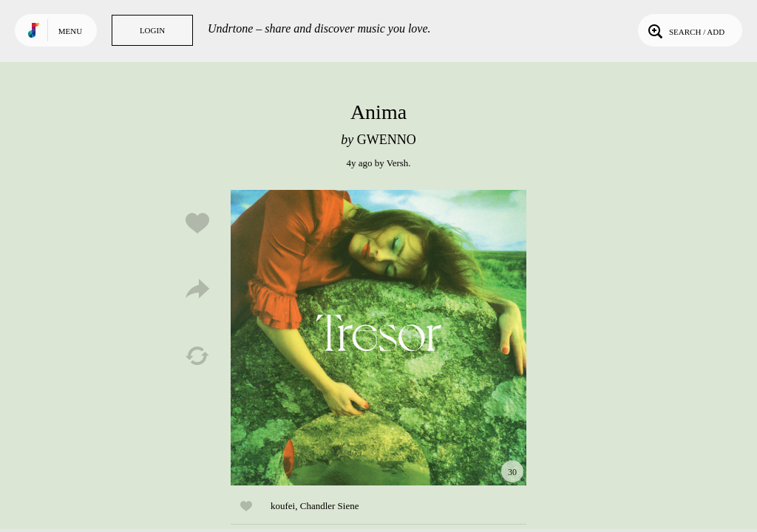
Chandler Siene (330, 506)
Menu (70, 31)
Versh (398, 163)
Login (152, 30)
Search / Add (685, 30)
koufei (283, 506)
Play (378, 338)
